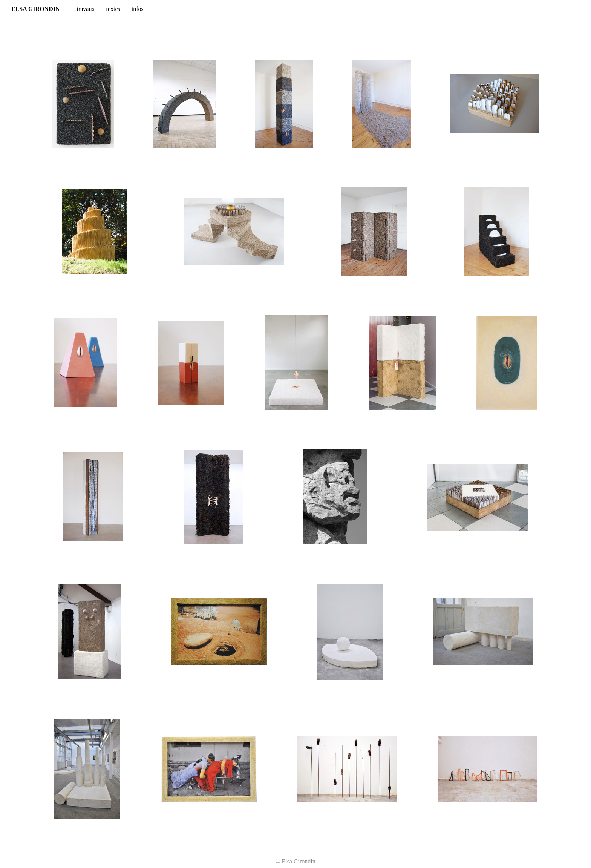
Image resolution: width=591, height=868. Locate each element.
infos (138, 9)
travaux (86, 9)
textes (113, 9)
